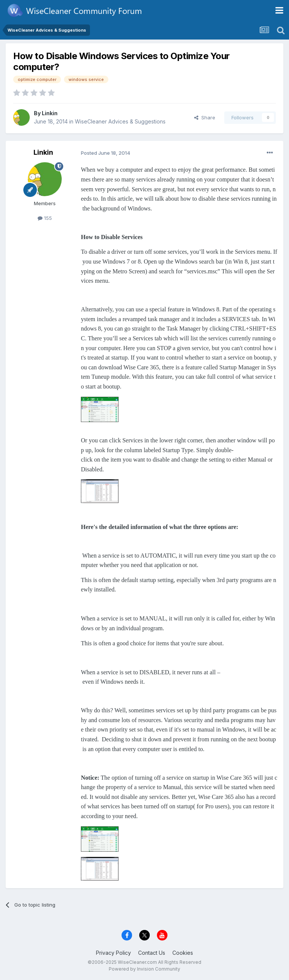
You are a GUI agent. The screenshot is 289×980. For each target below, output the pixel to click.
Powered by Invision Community (144, 969)
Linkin (50, 113)
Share (205, 117)
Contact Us (152, 953)
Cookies (183, 953)
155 (45, 218)
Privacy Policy (113, 953)
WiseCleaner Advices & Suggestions (120, 121)
